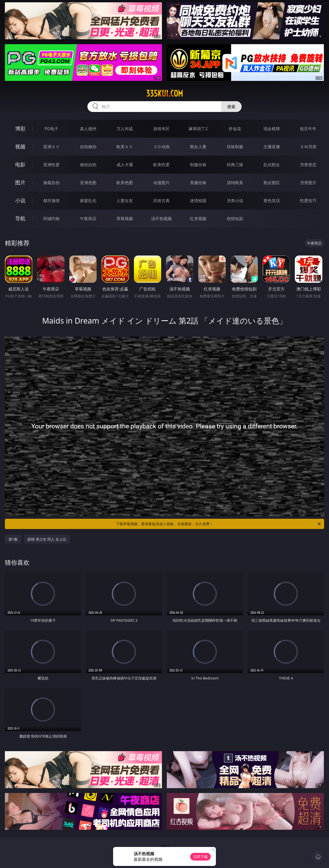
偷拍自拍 (88, 165)
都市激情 (51, 201)
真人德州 (88, 129)
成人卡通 (125, 165)
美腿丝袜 (198, 183)
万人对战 (125, 129)
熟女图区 (272, 183)
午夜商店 (88, 219)
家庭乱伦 (88, 201)
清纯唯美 (235, 183)
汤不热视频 (161, 219)
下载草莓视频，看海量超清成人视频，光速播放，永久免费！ (219, 524)
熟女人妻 (198, 147)
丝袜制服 (235, 147)
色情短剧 (235, 219)
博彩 (20, 129)
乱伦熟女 (272, 165)
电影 (20, 164)
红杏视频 (198, 219)
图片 (20, 182)
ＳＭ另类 (308, 147)
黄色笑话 (272, 201)
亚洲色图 (88, 183)
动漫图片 (161, 183)
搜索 (231, 107)
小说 (20, 200)
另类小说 (235, 201)
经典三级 (235, 165)
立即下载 (200, 857)
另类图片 (308, 183)
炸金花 (235, 129)
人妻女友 (125, 201)
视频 (20, 147)
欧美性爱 (161, 165)
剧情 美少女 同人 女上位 (47, 539)
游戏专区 (161, 129)
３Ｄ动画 (161, 147)
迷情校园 (198, 201)
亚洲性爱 (51, 165)
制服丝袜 (198, 165)
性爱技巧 (308, 201)
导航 (20, 218)
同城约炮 (51, 219)
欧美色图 (125, 183)
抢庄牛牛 (308, 129)
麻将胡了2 (198, 129)
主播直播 (272, 147)
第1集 (13, 539)
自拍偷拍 (88, 147)
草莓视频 (125, 219)
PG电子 (51, 129)
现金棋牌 (272, 129)
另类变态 (308, 165)
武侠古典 (161, 201)
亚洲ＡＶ (51, 147)
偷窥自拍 (51, 183)
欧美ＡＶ (125, 147)
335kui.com (164, 93)
